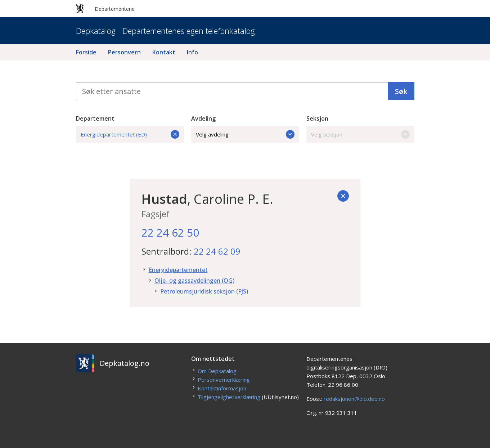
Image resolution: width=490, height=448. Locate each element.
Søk (401, 91)
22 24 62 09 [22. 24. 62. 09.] (217, 251)
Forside (86, 52)
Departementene (105, 9)
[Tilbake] (343, 196)
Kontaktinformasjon (222, 388)
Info (192, 52)
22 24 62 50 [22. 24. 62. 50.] (170, 232)
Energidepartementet (178, 270)
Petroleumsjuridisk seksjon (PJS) (204, 291)
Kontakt (164, 52)
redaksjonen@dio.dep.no (354, 399)
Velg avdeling (245, 134)
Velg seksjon (360, 134)
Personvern (124, 52)
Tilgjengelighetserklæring (229, 397)
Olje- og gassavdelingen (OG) (194, 281)
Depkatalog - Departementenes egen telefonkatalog (165, 31)
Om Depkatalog (217, 371)
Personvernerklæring (224, 380)
